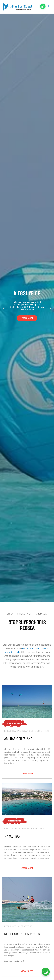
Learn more (27, 318)
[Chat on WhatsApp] (43, 6)
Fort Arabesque (30, 648)
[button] (3, 308)
